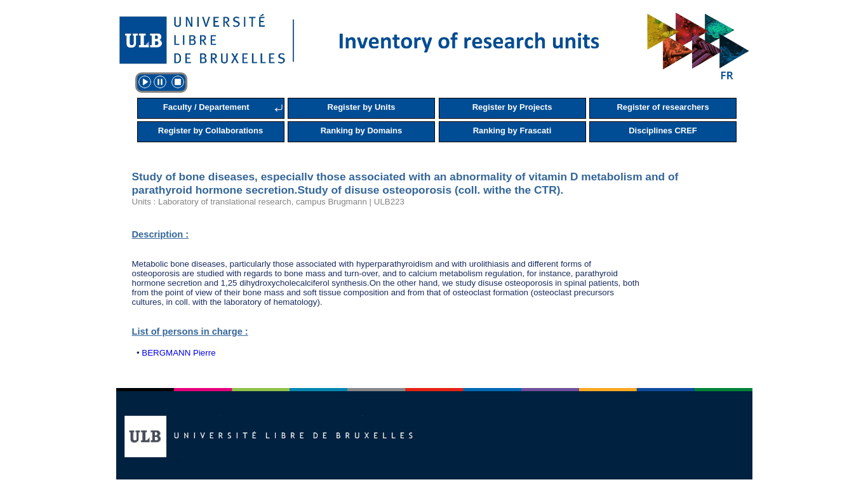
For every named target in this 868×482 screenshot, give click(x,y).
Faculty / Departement (206, 107)
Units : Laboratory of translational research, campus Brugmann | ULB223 (268, 202)
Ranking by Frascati (512, 131)
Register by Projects (512, 107)
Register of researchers (663, 107)
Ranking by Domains (362, 131)
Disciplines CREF (663, 131)
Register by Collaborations (210, 131)
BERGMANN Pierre (178, 353)
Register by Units (362, 107)
